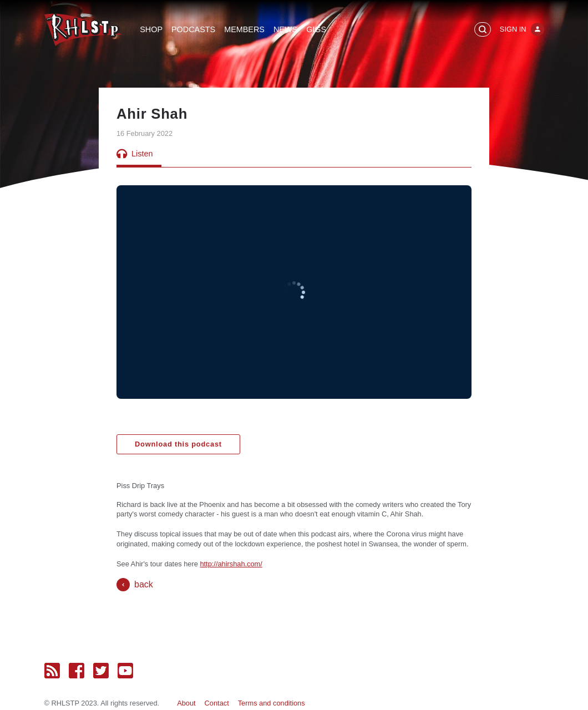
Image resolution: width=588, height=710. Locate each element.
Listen (135, 154)
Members (244, 29)
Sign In (513, 29)
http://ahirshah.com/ (231, 564)
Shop (151, 29)
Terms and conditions (272, 703)
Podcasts (193, 29)
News (285, 29)
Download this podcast (178, 444)
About (186, 703)
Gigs (316, 29)
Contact (217, 703)
